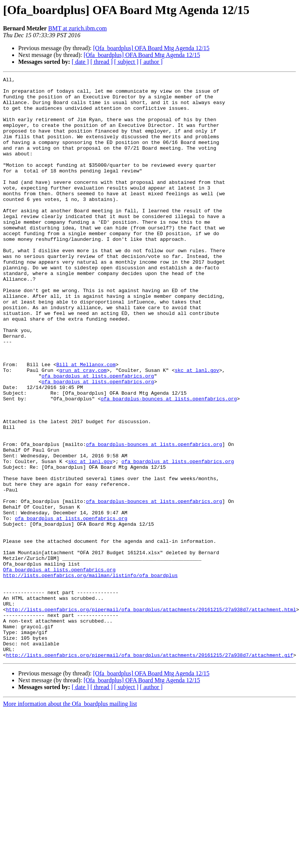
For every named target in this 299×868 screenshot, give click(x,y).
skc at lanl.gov (197, 429)
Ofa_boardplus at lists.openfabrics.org (59, 669)
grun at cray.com (83, 429)
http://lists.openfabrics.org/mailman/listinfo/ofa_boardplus (90, 675)
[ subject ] (126, 62)
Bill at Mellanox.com (86, 422)
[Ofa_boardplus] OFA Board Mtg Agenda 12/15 (151, 48)
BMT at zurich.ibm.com (77, 28)
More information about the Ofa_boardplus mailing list (70, 820)
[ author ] (151, 62)
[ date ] (80, 62)
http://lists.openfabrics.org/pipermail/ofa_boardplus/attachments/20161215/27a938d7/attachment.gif (150, 771)
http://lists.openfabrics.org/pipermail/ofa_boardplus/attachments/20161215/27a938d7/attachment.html (151, 716)
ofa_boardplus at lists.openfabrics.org (98, 436)
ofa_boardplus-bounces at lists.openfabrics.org (169, 463)
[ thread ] (102, 62)
